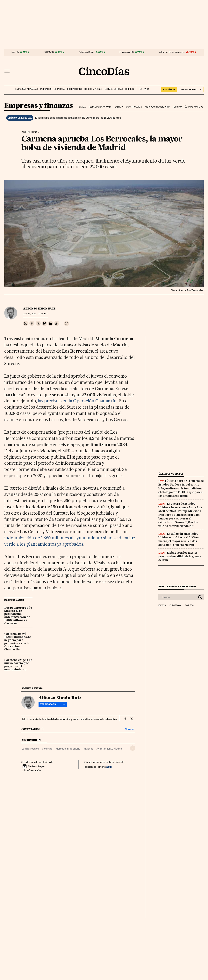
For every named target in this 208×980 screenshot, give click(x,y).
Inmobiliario (29, 132)
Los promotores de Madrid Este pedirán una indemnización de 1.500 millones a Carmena (18, 616)
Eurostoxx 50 (127, 52)
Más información (32, 770)
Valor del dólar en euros (172, 52)
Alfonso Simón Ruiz (39, 309)
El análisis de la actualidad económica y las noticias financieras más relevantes (72, 719)
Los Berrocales (30, 749)
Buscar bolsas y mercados (177, 586)
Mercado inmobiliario (157, 107)
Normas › (130, 729)
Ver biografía (53, 704)
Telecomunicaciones (100, 107)
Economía (59, 89)
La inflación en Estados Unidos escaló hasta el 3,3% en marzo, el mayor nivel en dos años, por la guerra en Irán (179, 539)
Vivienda (88, 749)
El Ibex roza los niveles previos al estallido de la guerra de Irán (180, 556)
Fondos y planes (93, 89)
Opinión (129, 89)
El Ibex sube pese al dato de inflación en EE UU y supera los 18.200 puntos (78, 118)
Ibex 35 (15, 52)
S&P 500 (49, 52)
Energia (119, 107)
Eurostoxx (175, 606)
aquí (109, 767)
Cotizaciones (74, 89)
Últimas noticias (114, 89)
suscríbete (169, 89)
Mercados (46, 89)
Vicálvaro (47, 749)
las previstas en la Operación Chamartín (77, 401)
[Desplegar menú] (7, 71)
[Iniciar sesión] (191, 89)
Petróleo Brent (86, 52)
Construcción (134, 107)
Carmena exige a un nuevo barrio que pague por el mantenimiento (18, 665)
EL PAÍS (143, 88)
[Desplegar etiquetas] (133, 748)
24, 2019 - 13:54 (35, 314)
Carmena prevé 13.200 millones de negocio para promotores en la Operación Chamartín (18, 642)
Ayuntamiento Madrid (109, 749)
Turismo (177, 107)
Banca (82, 107)
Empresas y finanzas (27, 89)
